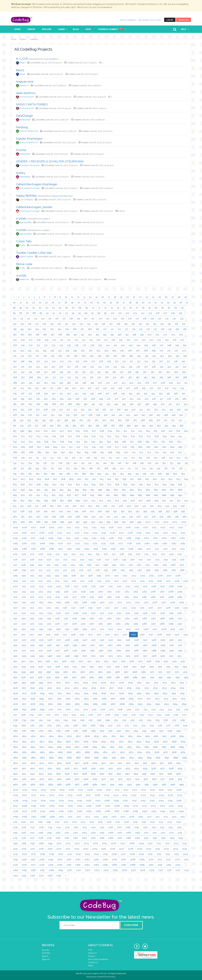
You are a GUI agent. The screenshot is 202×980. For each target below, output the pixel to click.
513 (83, 410)
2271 (160, 859)
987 (46, 522)
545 (143, 415)
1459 (75, 645)
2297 (42, 870)
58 (14, 308)
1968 (86, 779)
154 (162, 324)
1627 (111, 688)
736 (45, 463)
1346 (145, 613)
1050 (60, 538)
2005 (62, 790)
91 (54, 313)
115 (50, 319)
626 (62, 436)
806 (47, 479)
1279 (92, 597)
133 (182, 319)
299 (30, 361)
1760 (24, 726)
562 (97, 420)
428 (136, 388)
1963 (42, 779)
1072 (77, 543)
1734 (159, 715)
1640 (51, 693)
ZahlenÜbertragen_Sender (34, 207)
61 (34, 308)
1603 (77, 683)
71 (99, 308)
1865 (60, 752)
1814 (139, 736)
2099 (52, 817)
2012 (126, 790)
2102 (79, 817)
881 (108, 495)
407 (155, 383)
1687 (113, 704)
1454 (32, 645)
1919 (178, 763)
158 (15, 329)
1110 (58, 554)
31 (21, 302)
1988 (86, 785)
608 (102, 431)
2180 (58, 838)
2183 (84, 838)
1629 (129, 688)
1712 (153, 710)
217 (106, 340)
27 (173, 297)
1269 (180, 592)
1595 (186, 677)
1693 (166, 704)
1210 (24, 581)
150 (133, 324)
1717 (15, 715)
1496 (50, 656)
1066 (24, 543)
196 (120, 335)
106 (158, 313)
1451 (180, 640)
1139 (124, 560)
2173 (171, 833)
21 (134, 297)
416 (44, 388)
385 (161, 377)
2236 (24, 854)
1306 (155, 602)
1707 (111, 710)
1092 (78, 549)
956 (160, 511)
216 (98, 340)
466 (77, 399)
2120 (57, 822)
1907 (77, 763)
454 (161, 394)
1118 (122, 554)
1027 (33, 533)
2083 (80, 811)
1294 (50, 602)
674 (94, 447)
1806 (69, 736)
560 (81, 420)
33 (33, 302)
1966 (68, 779)
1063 (173, 538)
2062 (61, 806)
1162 (139, 565)
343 (15, 372)
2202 (77, 843)
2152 (162, 827)
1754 (149, 720)
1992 (121, 785)
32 (27, 302)
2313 (187, 870)
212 (69, 340)
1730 (125, 715)
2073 (162, 806)
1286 (153, 597)
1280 (100, 597)
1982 (33, 785)
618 (178, 431)
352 (84, 372)
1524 (115, 661)
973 (116, 517)
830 (54, 485)
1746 (82, 720)
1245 (145, 586)
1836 (156, 742)
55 (175, 302)
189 (68, 335)
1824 (51, 742)
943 (61, 511)
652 (93, 442)
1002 (166, 522)
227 (182, 340)
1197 (82, 576)
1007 (33, 527)
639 (165, 436)
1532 (183, 661)
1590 (144, 677)
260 (83, 351)
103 (135, 313)
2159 (49, 833)
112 (29, 319)
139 (52, 324)
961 (23, 517)
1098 (131, 549)
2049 (116, 801)
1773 (135, 726)
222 (144, 340)
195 (112, 335)
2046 (89, 801)
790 (99, 474)
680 (140, 447)
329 (84, 367)
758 (30, 468)
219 (121, 340)
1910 (103, 763)
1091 (69, 549)
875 (61, 495)
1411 (15, 635)
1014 (94, 527)
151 (140, 324)
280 (60, 356)
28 (179, 297)
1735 (167, 715)
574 (15, 426)
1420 (90, 635)
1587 (118, 677)
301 (46, 361)
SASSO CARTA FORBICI (32, 104)
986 (39, 522)
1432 (15, 640)
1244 (137, 586)
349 (61, 372)
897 (62, 501)
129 (152, 319)
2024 (61, 795)
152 (147, 324)
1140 (132, 560)
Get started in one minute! (150, 20)
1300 (102, 602)
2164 (93, 833)
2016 (161, 790)
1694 (175, 704)
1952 (119, 774)
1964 (51, 779)
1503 (111, 656)
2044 (70, 801)
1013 (86, 527)
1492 (15, 656)
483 (30, 404)
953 (138, 511)
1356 (57, 618)
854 (69, 490)
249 (177, 345)
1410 (181, 629)
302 (54, 361)
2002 (34, 790)
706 (172, 452)
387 (177, 377)
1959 (178, 774)
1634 (173, 688)
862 (132, 490)
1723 (65, 715)
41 (85, 302)
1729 (116, 715)
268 (146, 351)
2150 (145, 827)
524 (164, 410)
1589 (135, 677)
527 (186, 410)
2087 (117, 811)
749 (142, 463)
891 (15, 501)
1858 (173, 747)
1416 (57, 635)
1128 (32, 560)
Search (45, 956)
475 (146, 399)
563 (104, 420)
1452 (15, 645)
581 (67, 426)
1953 (127, 774)
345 (30, 372)
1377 (66, 624)
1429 (168, 635)
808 (63, 479)
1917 (162, 763)
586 (105, 426)
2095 (15, 817)
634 (125, 436)
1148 (23, 565)
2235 (15, 854)
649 (70, 442)
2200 (59, 843)
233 (53, 345)
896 (54, 501)
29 (186, 297)
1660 (50, 699)
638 (157, 436)
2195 (15, 843)
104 (143, 313)
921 (67, 506)
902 (101, 501)
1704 (85, 710)
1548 (143, 667)
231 (38, 345)
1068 (42, 543)
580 (59, 426)
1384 (127, 624)
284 (92, 356)
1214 (57, 581)
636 (141, 436)
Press (91, 966)
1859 (181, 747)
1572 (169, 672)
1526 (132, 661)
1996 (155, 785)
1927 (76, 768)
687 (23, 452)
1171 (40, 570)
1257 (75, 592)
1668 (122, 699)
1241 (111, 586)
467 (85, 399)
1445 (128, 640)
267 (138, 351)
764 (75, 468)
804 (31, 479)
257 (60, 351)
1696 (15, 710)
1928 (85, 768)
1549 (151, 667)
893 (30, 501)
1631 (147, 688)
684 (172, 447)
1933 (128, 768)
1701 (59, 710)
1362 (109, 618)
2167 (120, 833)
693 (71, 452)
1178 (98, 570)
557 (59, 420)
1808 (87, 736)
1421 (99, 635)
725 (140, 458)
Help (184, 29)
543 (128, 415)
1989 (95, 785)
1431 (186, 635)
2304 (106, 870)
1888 (87, 758)
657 (132, 442)
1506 (137, 656)
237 (84, 345)
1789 (93, 731)
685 (180, 447)
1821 (24, 742)
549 (174, 415)
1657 (24, 699)
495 (124, 404)
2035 (161, 795)
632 (109, 436)
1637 (24, 693)
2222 (77, 849)
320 (15, 367)
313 (139, 361)
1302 (120, 602)
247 (162, 345)
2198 (41, 843)
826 (23, 485)
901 (94, 501)
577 (37, 426)
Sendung (22, 127)
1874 (140, 752)
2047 (98, 801)
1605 (94, 683)
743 (97, 463)
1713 (162, 710)
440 (54, 394)
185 (37, 335)
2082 (70, 811)
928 (121, 506)
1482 (101, 651)
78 (143, 308)
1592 (161, 677)
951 (123, 511)
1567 (126, 672)
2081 (61, 811)
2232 (166, 849)
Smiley (21, 173)
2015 (152, 790)
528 (15, 415)
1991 (112, 785)
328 (76, 367)
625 (54, 436)
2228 (131, 849)
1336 (58, 613)
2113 (174, 817)
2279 (51, 865)
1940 (15, 774)
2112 (166, 817)
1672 (157, 699)
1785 (58, 731)
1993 (129, 785)
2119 (49, 822)
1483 (110, 651)
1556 (32, 672)
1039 (139, 533)
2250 (150, 854)
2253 (177, 854)
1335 (50, 613)
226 (174, 340)
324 (46, 367)
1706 (103, 710)
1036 (112, 533)
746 (120, 463)
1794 (136, 731)
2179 (49, 838)
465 (69, 399)
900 (86, 501)
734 (30, 463)
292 (154, 356)
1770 (110, 726)
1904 (51, 763)
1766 (76, 726)
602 (54, 431)
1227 (168, 581)
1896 (158, 758)
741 (83, 463)
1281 (109, 597)
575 (22, 426)
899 (78, 501)
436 (22, 394)
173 (126, 329)
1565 (109, 672)
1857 (164, 747)
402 (116, 383)
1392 (24, 629)
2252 (168, 854)
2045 (80, 801)
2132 (161, 822)
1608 (121, 683)
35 (46, 302)
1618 (32, 688)
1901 (24, 763)
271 (169, 351)
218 (113, 340)
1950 (102, 774)
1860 (16, 752)
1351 (15, 618)
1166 (173, 565)
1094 (96, 549)
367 (23, 377)
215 (91, 340)
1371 (15, 624)
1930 (102, 768)
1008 (42, 527)
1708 (120, 710)
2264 (96, 859)
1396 (58, 629)
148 (118, 324)
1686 (104, 704)
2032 (134, 795)
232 (46, 345)
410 (179, 383)
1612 (156, 683)
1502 (102, 656)
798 (160, 474)
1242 (119, 586)
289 (131, 356)
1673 (166, 699)
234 (61, 345)
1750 (116, 720)
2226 (113, 849)
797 (152, 474)
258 (67, 351)
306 (85, 361)
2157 (32, 833)
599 (30, 431)
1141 (141, 560)
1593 (169, 677)
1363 (118, 618)
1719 (31, 715)
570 (158, 420)
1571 (160, 672)
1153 (65, 565)
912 (179, 501)
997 (124, 522)
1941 (24, 774)
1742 (49, 720)
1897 (167, 758)
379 (114, 377)
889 (172, 495)
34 (40, 302)
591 (144, 426)
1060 (146, 538)
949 (107, 511)
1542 (92, 667)
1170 (32, 570)
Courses (46, 950)
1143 (157, 560)
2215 (15, 849)
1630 (138, 688)
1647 (113, 693)
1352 (23, 618)
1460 (84, 645)
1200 (107, 576)
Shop (88, 29)
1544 (109, 667)
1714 (170, 710)
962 (31, 517)
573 (180, 420)
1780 (15, 731)
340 (169, 367)
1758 (183, 720)
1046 (24, 538)
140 (59, 324)
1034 (95, 533)
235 (69, 345)
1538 (58, 667)
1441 (93, 640)
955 (153, 511)
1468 (154, 645)
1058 (129, 538)
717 (81, 458)
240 (108, 345)
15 (97, 297)
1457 (58, 645)
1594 (178, 677)
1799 (178, 731)
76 (131, 308)
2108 (132, 817)
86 (21, 313)
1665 (95, 699)
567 (135, 420)
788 (84, 474)
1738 (15, 720)
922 (75, 506)
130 (160, 319)
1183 (140, 570)
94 (73, 313)
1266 (153, 592)
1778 (177, 726)
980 (169, 517)
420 (74, 388)
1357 (66, 618)
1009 (51, 527)
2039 (25, 801)
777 (173, 468)
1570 (152, 672)
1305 (146, 602)
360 (145, 372)
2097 (34, 817)
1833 (130, 742)
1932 (119, 768)
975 (131, 517)
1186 (165, 570)
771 (129, 468)
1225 (151, 581)
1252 (32, 592)
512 (75, 410)
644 (31, 442)
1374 (40, 624)
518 (119, 410)
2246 (114, 854)
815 (117, 479)
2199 (50, 843)
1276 (66, 597)
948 (100, 511)
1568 (135, 672)
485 (46, 404)
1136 (99, 560)
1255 (58, 592)
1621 (58, 688)
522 (149, 410)
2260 (60, 859)
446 (100, 394)
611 (125, 431)
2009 (99, 790)
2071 (144, 806)
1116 (106, 554)
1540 (75, 667)
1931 (111, 768)
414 (30, 388)
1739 (24, 720)
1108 (41, 554)
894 (38, 501)
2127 (118, 822)
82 (169, 308)
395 (61, 383)
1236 (67, 586)
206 (23, 340)
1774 (143, 726)
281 (68, 356)
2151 (154, 827)
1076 (112, 543)
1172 (49, 570)
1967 (77, 779)
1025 (15, 533)
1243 (128, 586)
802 (15, 479)
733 (22, 463)
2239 (51, 854)
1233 (41, 586)
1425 (133, 635)
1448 (154, 640)
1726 (91, 715)
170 (105, 329)
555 (44, 420)
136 (29, 324)
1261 (109, 592)
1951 (110, 774)
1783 (41, 731)
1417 (65, 635)
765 (83, 468)
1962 (33, 779)
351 (76, 372)
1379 (83, 624)
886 (148, 495)
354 (99, 372)
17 (109, 297)
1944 (50, 774)
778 (181, 468)
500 (163, 404)
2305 (115, 870)
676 (109, 447)
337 (146, 367)
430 (151, 388)
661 (163, 442)
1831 (112, 742)
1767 (84, 726)
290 (139, 356)
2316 (33, 876)
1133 (74, 560)
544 (136, 415)
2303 (97, 870)
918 (44, 506)
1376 (57, 624)
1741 (41, 720)
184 (30, 335)
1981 (24, 785)
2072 (153, 806)
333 (115, 367)
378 (107, 377)
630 (94, 436)
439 (46, 394)
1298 (85, 602)
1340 (93, 613)
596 (181, 426)
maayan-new (25, 82)
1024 (181, 527)
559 (74, 420)
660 (155, 442)
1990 (104, 785)
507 (38, 410)
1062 (164, 538)
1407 (155, 629)
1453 (24, 645)
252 (22, 351)
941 (46, 511)
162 (44, 329)
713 (52, 458)
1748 (99, 720)
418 (59, 388)
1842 (33, 747)
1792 (119, 731)
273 (184, 351)
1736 (176, 715)
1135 (90, 560)
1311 (24, 608)
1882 (33, 758)
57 (187, 302)
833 (78, 485)
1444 (119, 640)
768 (106, 468)
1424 (125, 635)
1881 (24, 758)
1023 (172, 527)
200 (150, 335)
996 (116, 522)
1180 (114, 570)
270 (161, 351)
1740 (32, 720)
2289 (142, 865)
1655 (182, 693)
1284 (135, 597)
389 (15, 383)
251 (15, 351)
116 (57, 319)
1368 (162, 618)
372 (61, 377)
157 (184, 324)
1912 (120, 763)
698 (110, 452)
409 (171, 383)
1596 (15, 683)
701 (134, 452)
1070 (60, 543)
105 (150, 313)
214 (84, 340)
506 (30, 410)
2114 (182, 817)
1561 (74, 672)
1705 (94, 710)
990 (70, 522)
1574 (185, 672)
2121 (66, 822)
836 (101, 485)
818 (140, 479)
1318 (82, 608)
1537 (49, 667)
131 (167, 319)
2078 (34, 811)
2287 (124, 865)
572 (173, 420)
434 (182, 388)
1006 (24, 527)
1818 (173, 736)
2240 (61, 854)
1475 (41, 651)
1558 (49, 672)
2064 (80, 806)
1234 (50, 586)
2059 (33, 806)
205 (15, 340)
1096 (113, 549)
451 (138, 394)
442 (69, 394)
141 (67, 324)
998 (132, 522)
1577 (32, 677)
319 (183, 361)
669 (55, 447)
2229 (140, 849)
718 (88, 458)
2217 (33, 849)
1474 (32, 651)
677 (117, 447)
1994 (138, 785)
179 (170, 329)
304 (70, 361)
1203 (134, 576)
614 (148, 431)
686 (15, 452)
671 (71, 447)
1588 (126, 677)
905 (125, 501)
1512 (15, 661)
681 (148, 447)
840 (133, 485)
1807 (78, 736)
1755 (157, 720)
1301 (111, 602)
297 (15, 361)
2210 (150, 843)
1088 (42, 549)
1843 (42, 747)
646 (46, 442)
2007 (81, 790)
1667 (113, 699)
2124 (92, 822)
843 (157, 485)
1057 (120, 538)
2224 (95, 849)
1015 (103, 527)
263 (106, 351)
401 (108, 383)
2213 (176, 843)
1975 (146, 779)
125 (122, 319)
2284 (96, 865)
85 (14, 313)
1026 (24, 533)
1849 (95, 747)
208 (39, 340)
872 (38, 495)
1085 (15, 549)
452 (146, 394)
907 (141, 501)
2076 (16, 811)
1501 (93, 656)
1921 (24, 768)
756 (15, 468)
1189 (15, 576)
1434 (33, 640)
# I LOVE (22, 59)
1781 (24, 731)
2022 (43, 795)
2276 (24, 865)
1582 (74, 677)
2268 (133, 859)
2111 (157, 817)
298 (22, 361)
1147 (15, 565)
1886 (69, 758)
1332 (24, 613)
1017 (120, 527)
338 (154, 367)
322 (30, 367)
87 (27, 313)
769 (114, 468)
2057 (15, 806)
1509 (163, 656)
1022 (163, 527)
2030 (116, 795)
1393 (32, 629)
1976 (154, 779)
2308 (143, 870)
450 (131, 394)
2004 (53, 790)
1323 (125, 608)
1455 (41, 645)
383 (146, 377)
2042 (52, 801)
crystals (22, 218)
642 (15, 442)
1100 (149, 549)
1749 (107, 720)
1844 (51, 747)
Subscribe (131, 925)
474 (139, 399)
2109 (141, 817)
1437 (59, 640)
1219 (99, 581)
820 (155, 479)
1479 (75, 651)
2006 (71, 790)
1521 (89, 661)
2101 (70, 817)
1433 (24, 640)
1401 (102, 629)
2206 (114, 843)
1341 (102, 613)
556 (51, 420)
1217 (82, 581)
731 (186, 458)
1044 (183, 533)
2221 (68, 849)
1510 (171, 656)
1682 (68, 704)
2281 (69, 865)
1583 (83, 677)
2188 (128, 838)
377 (99, 377)
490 (86, 404)
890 (180, 495)
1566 (117, 672)
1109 (49, 554)
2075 (180, 806)
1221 (116, 581)
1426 (142, 635)
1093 (87, 549)
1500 (85, 656)
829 (46, 485)
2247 (123, 854)
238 (92, 345)
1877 (165, 752)
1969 (95, 779)
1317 (73, 608)
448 (115, 394)
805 (39, 479)
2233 (175, 849)
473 (131, 399)
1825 (59, 742)
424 (105, 388)
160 (30, 329)
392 (38, 383)
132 (174, 319)
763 (68, 468)
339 (161, 367)
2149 (137, 827)
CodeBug (22, 20)
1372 (23, 624)
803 (23, 479)
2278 (42, 865)
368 (31, 377)
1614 (173, 683)
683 (164, 447)
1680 (50, 704)
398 (84, 383)
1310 (15, 608)
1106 (24, 554)
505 (22, 410)
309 (109, 361)
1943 (41, 774)
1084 (183, 543)
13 (84, 297)
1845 (59, 747)
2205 (104, 843)
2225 (104, 849)
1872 (122, 752)
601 (46, 431)
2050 (125, 801)
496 (132, 404)
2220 (59, 849)
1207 (169, 576)
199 (142, 335)
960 (15, 517)
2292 (169, 865)
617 (171, 431)
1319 (90, 608)
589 (129, 426)
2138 (41, 827)
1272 (32, 597)
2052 (143, 801)
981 (177, 517)
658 (140, 442)
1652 (156, 693)
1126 (15, 560)
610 (118, 431)
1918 (170, 763)
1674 (174, 699)
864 (148, 490)
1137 (107, 560)
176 (148, 329)
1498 (67, 656)
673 (86, 447)
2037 (180, 795)
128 (145, 319)
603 (62, 431)
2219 (50, 849)
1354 (40, 618)
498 (147, 404)
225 (167, 340)
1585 (100, 677)
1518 (64, 661)
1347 (154, 613)
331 (100, 367)
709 (23, 458)
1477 (58, 651)
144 (89, 324)
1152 (56, 565)
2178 (41, 838)
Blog (76, 29)
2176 (24, 838)
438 (38, 394)
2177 (32, 838)
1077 (121, 543)
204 (181, 335)
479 (177, 399)
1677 (24, 704)
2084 (89, 811)
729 (171, 458)
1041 (157, 533)
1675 (183, 699)
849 (31, 490)
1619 (41, 688)
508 (46, 410)
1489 (163, 651)
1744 (66, 720)
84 (182, 308)
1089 (51, 549)
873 (46, 495)
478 (169, 399)
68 (80, 308)
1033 (86, 533)
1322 (116, 608)
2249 (141, 854)
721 (110, 458)
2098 (43, 817)
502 (178, 404)
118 (71, 319)
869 (15, 495)
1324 (133, 608)
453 (153, 394)
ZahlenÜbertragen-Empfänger (37, 184)
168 (90, 329)
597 (15, 431)
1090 (60, 549)
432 (167, 388)
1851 (112, 747)
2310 (161, 870)
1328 (168, 608)
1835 (148, 742)
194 (105, 335)
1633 (164, 688)
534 (60, 415)
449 (123, 394)
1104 (182, 549)
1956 (153, 774)
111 (22, 319)
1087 (33, 549)
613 (140, 431)
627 (70, 436)
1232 (33, 586)
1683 (77, 704)
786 (68, 474)
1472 (15, 651)
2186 (111, 838)
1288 (171, 597)
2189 (137, 838)
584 (90, 426)
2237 (33, 854)
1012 (77, 527)
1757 (174, 720)
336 (138, 367)
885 (140, 495)
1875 (148, 752)
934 (167, 506)
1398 (76, 629)
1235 (58, 586)
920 (59, 506)
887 (156, 495)
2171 (155, 833)
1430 (177, 635)
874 (54, 495)
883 (124, 495)
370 (47, 377)
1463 (110, 645)
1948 (85, 774)
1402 (111, 629)
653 (101, 442)
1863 (42, 752)
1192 (40, 576)
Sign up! (46, 959)
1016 (111, 527)
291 (147, 356)
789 (92, 474)
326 (61, 367)
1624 (85, 688)
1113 (82, 554)
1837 (165, 742)
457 (183, 394)
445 (92, 394)
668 (47, 447)
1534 (24, 667)
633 (117, 436)
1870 (105, 752)
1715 (178, 710)
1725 (82, 715)
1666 (104, 699)
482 (22, 404)
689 (39, 452)
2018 (179, 790)
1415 (48, 635)
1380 (92, 624)
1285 (144, 597)
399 (92, 383)
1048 (42, 538)
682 (156, 447)
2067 (108, 806)
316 (161, 361)
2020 (24, 795)
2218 (41, 849)
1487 (145, 651)
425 (113, 388)
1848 (86, 747)
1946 (67, 774)
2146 (111, 827)
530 (30, 415)
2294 (15, 870)
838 (117, 485)
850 (39, 490)
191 (83, 335)
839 (125, 485)
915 (22, 506)
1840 (15, 747)
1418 (73, 635)
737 (53, 463)
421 (82, 388)
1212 (41, 581)
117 (64, 319)
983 (15, 522)
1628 (120, 688)
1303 (128, 602)
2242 (78, 854)
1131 (57, 560)
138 (44, 324)
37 (59, 302)
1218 (91, 581)
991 (78, 522)
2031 (125, 795)
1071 (69, 543)
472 (124, 399)
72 (105, 308)
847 (15, 490)
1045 (15, 538)
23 (147, 297)
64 (53, 308)
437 (30, 394)
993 (93, 522)
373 (69, 377)
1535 (32, 667)
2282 (78, 865)
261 (91, 351)
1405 (137, 629)
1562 (83, 672)
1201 (116, 576)
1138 (115, 560)
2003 (43, 790)
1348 (162, 613)
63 (47, 308)
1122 (155, 554)
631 (102, 436)
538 (90, 415)
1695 (184, 704)
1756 (166, 720)
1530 (166, 661)
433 (174, 388)
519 (126, 410)
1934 (137, 768)
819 (147, 479)
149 (126, 324)
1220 (108, 581)
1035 (104, 533)
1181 (123, 570)
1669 (131, 699)
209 (46, 340)
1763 (50, 726)
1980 (15, 785)
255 (45, 351)
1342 (110, 613)
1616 (15, 688)
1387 (153, 624)
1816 (156, 736)
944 (69, 511)
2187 (120, 838)
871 (31, 495)
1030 (60, 533)
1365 (136, 618)
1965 (59, 779)
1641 (60, 693)
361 (153, 372)
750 (149, 463)
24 (153, 297)
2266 (114, 859)
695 (86, 452)
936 (183, 506)
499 (155, 404)
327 (69, 367)
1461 (92, 645)
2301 (79, 870)
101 (120, 313)
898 (70, 501)
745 (112, 463)
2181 (67, 838)
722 (118, 458)
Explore (47, 29)
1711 (145, 710)
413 (22, 388)
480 (184, 399)
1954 (136, 774)
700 (126, 452)
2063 (70, 806)
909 (156, 501)
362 (160, 372)
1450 (171, 640)
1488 (154, 651)
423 (97, 388)
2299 (60, 870)
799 (167, 474)
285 (99, 356)
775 (158, 468)
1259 (92, 592)
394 (53, 383)
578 (44, 426)
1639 (42, 693)
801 (183, 474)
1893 (132, 758)
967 (70, 517)
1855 (147, 747)
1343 (119, 613)
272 (176, 351)
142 (74, 324)
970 (94, 517)
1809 (96, 736)
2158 (41, 833)
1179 (106, 570)
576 (29, 426)
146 (103, 324)
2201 (68, 843)
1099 (140, 549)
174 (134, 329)
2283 (87, 865)
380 (122, 377)
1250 (15, 592)
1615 (182, 683)
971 (101, 517)
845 (172, 485)
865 (156, 490)
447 (107, 394)
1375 (49, 624)
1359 (83, 618)
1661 (59, 699)
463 (54, 399)
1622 (67, 688)
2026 (79, 795)
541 (113, 415)
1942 (33, 774)
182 (15, 335)
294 (170, 356)
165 (67, 329)
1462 (101, 645)
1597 (24, 683)
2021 (34, 795)
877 (77, 495)
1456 (49, 645)
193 (97, 335)
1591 (152, 677)
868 (180, 490)
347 (46, 372)
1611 (148, 683)
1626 (102, 688)
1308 (172, 602)
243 (131, 345)
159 (22, 329)
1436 (50, 640)
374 (77, 377)
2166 (111, 833)
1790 (102, 731)
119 (78, 319)
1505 (128, 656)
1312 (32, 608)
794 (129, 474)
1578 (40, 677)
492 (101, 404)
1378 (74, 624)
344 (23, 372)
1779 (185, 726)
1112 (74, 554)
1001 (157, 522)
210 (54, 340)
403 (123, 383)
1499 (76, 656)
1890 (105, 758)
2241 (69, 854)
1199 (99, 576)
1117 (114, 554)
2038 (16, 801)
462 (46, 399)
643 (23, 442)
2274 (186, 859)
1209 (15, 581)
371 (54, 377)
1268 (171, 592)
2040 (34, 801)
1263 (127, 592)
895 (46, 501)
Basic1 (20, 70)
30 (14, 302)
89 (41, 313)
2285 (105, 865)
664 (15, 447)
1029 (51, 533)
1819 (182, 736)
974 (124, 517)
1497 (59, 656)
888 (164, 495)
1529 (157, 661)
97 (92, 313)
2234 (184, 849)
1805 (60, 736)
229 (23, 345)
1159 (114, 565)
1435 (41, 640)
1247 (162, 586)
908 (149, 501)
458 (15, 399)
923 (82, 506)
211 (62, 340)
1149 (32, 565)
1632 (155, 688)
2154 (179, 827)
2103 (88, 817)
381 (130, 377)
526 (179, 410)
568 (143, 420)
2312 (178, 870)
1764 (58, 726)
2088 (126, 811)
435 (15, 394)
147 (111, 324)
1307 (164, 602)
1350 (180, 613)
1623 (76, 688)
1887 (78, 758)
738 (60, 463)
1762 (41, 726)
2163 (84, 833)
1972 (120, 779)
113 (36, 319)
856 (85, 490)
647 (54, 442)
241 (115, 345)
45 (111, 302)
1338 (76, 613)
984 (23, 522)
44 (104, 302)
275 (22, 356)
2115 (15, 822)
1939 (180, 768)
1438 (67, 640)
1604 (86, 683)
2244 (96, 854)
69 (87, 308)
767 (99, 468)
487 (62, 404)
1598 (32, 683)
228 (15, 345)
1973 (129, 779)
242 (123, 345)
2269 (142, 859)
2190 (146, 838)
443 (77, 394)
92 (60, 313)
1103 (174, 549)
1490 (172, 651)
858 (100, 490)
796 (145, 474)
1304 (137, 602)
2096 (25, 817)
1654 (174, 693)
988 (54, 522)
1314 (48, 608)
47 (124, 302)
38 (66, 302)
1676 (15, 704)
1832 (121, 742)
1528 (149, 661)
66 (67, 308)
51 (150, 302)
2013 (135, 790)
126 (130, 319)
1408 (164, 629)
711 (37, 458)
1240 (102, 586)
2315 (24, 876)
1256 (66, 592)
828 (39, 485)
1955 (144, 774)
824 (186, 479)
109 (180, 313)
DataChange (24, 116)
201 (157, 335)
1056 (111, 538)
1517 (56, 661)
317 (168, 361)
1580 (57, 677)
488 (70, 404)
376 (92, 377)
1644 (86, 693)
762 (60, 468)
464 (62, 399)
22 (140, 297)
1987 (77, 785)
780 (22, 474)
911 (172, 501)
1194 (57, 576)
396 (69, 383)
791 (107, 474)
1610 (139, 683)
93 (67, 313)
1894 (140, 758)
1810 (105, 736)
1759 (15, 726)
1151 (48, 565)
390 (23, 383)
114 (43, 319)
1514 (31, 661)
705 (164, 452)
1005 (15, 527)
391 (30, 383)
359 (137, 372)
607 (94, 431)
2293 (178, 865)
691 (55, 452)
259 (75, 351)
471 (116, 399)
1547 (134, 667)
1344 (128, 613)
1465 (128, 645)
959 (183, 511)
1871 (114, 752)
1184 (148, 570)
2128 (126, 822)
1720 (40, 715)
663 (179, 442)
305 (77, 361)
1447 (145, 640)
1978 (171, 779)
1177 (89, 570)
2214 (185, 843)
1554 (15, 672)
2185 (102, 838)
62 (40, 308)
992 (85, 522)
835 (94, 485)
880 (100, 495)
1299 (93, 602)
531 (38, 415)
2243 (87, 854)
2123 (83, 822)
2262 (78, 859)
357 (122, 372)
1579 (49, 677)
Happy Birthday (27, 196)
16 (103, 297)
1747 (91, 720)
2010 (108, 790)
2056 (179, 801)
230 (31, 345)
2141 (67, 827)
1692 (158, 704)
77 (137, 308)
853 (62, 490)
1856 (155, 747)
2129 (135, 822)
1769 (102, 726)
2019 (15, 795)
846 (180, 485)
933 (160, 506)
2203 (86, 843)
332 (107, 367)
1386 (144, 624)
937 (15, 511)
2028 (97, 795)
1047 (33, 538)
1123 (163, 554)
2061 (52, 806)
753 (171, 463)
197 (127, 335)
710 (30, 458)
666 (31, 447)
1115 (98, 554)
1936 (154, 768)
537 (83, 415)
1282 (118, 597)
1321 (107, 608)
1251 (24, 592)
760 (45, 468)
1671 (149, 699)
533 (53, 415)
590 (136, 426)
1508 (154, 656)
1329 (177, 608)
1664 (86, 699)
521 (141, 410)
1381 (100, 624)
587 (113, 426)
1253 (41, 592)
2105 (105, 817)
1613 (165, 683)
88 (34, 313)
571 (166, 420)
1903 (42, 763)
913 (186, 501)
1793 (127, 731)
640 (172, 436)
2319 (59, 876)
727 (156, 458)
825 (15, 485)
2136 (24, 827)
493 (109, 404)
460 (30, 399)
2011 (117, 790)
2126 (109, 822)
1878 (174, 752)
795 (137, 474)
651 (86, 442)
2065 (89, 806)
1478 (66, 651)
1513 (23, 661)
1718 (23, 715)
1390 (180, 624)
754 (179, 463)
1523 (106, 661)
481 (15, 404)
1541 (83, 667)
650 (78, 442)
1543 (100, 667)
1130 (49, 560)
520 (134, 410)
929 (129, 506)
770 (122, 468)
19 (121, 297)
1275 (57, 597)
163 (52, 329)
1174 (65, 570)
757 (22, 468)
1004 (184, 522)
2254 (185, 854)
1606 (103, 683)
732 (15, 463)
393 (46, 383)
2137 (33, 827)
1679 (42, 704)
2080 (52, 811)
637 (149, 436)
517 (112, 410)
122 (100, 319)
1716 (186, 710)
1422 (107, 635)
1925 (58, 768)
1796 (153, 731)
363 (168, 372)
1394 (41, 629)
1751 (124, 720)
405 (139, 383)
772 (136, 468)
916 (29, 506)
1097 (122, 549)
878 (84, 495)
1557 (40, 672)
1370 (180, 618)
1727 (99, 715)
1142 (149, 560)
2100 (61, 817)
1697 (24, 710)
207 (31, 340)
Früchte (21, 150)
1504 (119, 656)
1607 (112, 683)
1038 (130, 533)
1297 (76, 602)
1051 (68, 538)
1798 (170, 731)
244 (138, 345)
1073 (86, 543)
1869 (96, 752)
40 (79, 302)
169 (97, 329)
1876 (157, 752)
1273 (41, 597)
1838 (174, 742)
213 (76, 340)
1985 (59, 785)
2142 (76, 827)
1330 (186, 608)
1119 (130, 554)
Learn (61, 29)
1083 (174, 543)
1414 (40, 635)
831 (62, 485)
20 (128, 297)
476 (154, 399)
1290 (15, 602)
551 (15, 420)
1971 (112, 779)
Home (18, 29)
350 (69, 372)
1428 (159, 635)
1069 (51, 543)
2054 (161, 801)
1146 (182, 560)
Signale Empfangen (29, 139)
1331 (15, 613)
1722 (57, 715)
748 (134, 463)
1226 (159, 581)
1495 (41, 656)
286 (107, 356)
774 (151, 468)
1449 (163, 640)
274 (15, 356)
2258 (42, 859)
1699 (42, 710)
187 (53, 335)
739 (68, 463)
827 (31, 485)
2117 (32, 822)
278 (45, 356)
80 (156, 308)
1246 (154, 586)
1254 (49, 592)
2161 (67, 833)
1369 (171, 618)
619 (186, 431)
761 (52, 468)
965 (54, 517)
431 (159, 388)
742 (90, 463)
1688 (122, 704)
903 (109, 501)
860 (116, 490)
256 (52, 351)
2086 (107, 811)
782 (38, 474)
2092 (163, 811)
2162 (76, 833)
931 (144, 506)
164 (60, 329)
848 (23, 490)
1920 (15, 768)
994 (101, 522)
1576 (23, 677)
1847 (77, 747)
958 (175, 511)
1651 (148, 693)
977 (146, 517)
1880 (16, 758)
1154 (73, 565)
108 (173, 313)
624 (46, 436)
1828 (86, 742)
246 (154, 345)
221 (136, 340)
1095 (104, 549)
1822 (33, 742)
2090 (145, 811)
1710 (137, 710)
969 (86, 517)
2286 (114, 865)
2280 (60, 865)
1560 (66, 672)
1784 (50, 731)
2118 (40, 822)
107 (165, 313)
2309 (152, 870)
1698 (33, 710)
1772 (127, 726)
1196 (74, 576)
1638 (33, 693)
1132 (65, 560)
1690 (140, 704)
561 (89, 420)
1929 (93, 768)
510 (61, 410)
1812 (122, 736)
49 (137, 302)
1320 (99, 608)
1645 (95, 693)
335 (130, 367)
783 (45, 474)
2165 (102, 833)
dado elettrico (26, 93)
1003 (175, 522)
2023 (52, 795)
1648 (121, 693)
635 (133, 436)
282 (76, 356)
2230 (149, 849)
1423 (116, 635)
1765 (67, 726)
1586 (109, 677)
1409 (173, 629)
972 (108, 517)
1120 (138, 554)
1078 (129, 543)
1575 (15, 677)
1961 (24, 779)
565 (120, 420)
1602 (68, 683)
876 (69, 495)
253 (30, 351)
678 (125, 447)
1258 (83, 592)
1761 (32, 726)
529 (22, 415)
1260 (101, 592)
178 (163, 329)
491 (93, 404)
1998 (173, 785)
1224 (142, 581)
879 (92, 495)
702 (141, 452)
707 (180, 452)
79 (150, 308)
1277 (74, 597)
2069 (126, 806)
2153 (171, 827)
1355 (49, 618)
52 (156, 302)
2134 (178, 822)
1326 (151, 608)
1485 (127, 651)
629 (86, 436)
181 (185, 329)
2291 (160, 865)
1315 (57, 608)
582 (74, 426)
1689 (131, 704)
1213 (49, 581)
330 (92, 367)
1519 (73, 661)
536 (75, 415)
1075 (103, 543)
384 (153, 377)
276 (30, 356)
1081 (156, 543)
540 (106, 415)
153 (155, 324)
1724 (74, 715)
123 (108, 319)
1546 (126, 667)
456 (176, 394)
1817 (164, 736)
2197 (33, 843)
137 (37, 324)
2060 (43, 806)
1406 (146, 629)
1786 (67, 731)
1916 (153, 763)
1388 (162, 624)
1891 (114, 758)
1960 (15, 779)
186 (45, 335)
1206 (160, 576)
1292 (33, 602)
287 (115, 356)
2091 (154, 811)
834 (86, 485)
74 (118, 308)
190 (75, 335)
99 (105, 313)
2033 (143, 795)
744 (105, 463)
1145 (174, 560)
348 (53, 372)
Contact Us (93, 962)
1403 (120, 629)
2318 (50, 876)
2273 (177, 859)
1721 (48, 715)
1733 (150, 715)
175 (141, 329)
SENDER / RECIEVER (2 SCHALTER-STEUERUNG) (50, 161)
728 (163, 458)
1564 (100, 672)
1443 (111, 640)
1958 (170, 774)
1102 (165, 549)
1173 (57, 570)
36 (53, 302)
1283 (127, 597)
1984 (51, 785)
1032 (77, 533)
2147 (119, 827)
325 (53, 367)
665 (23, 447)
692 (63, 452)
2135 (15, 827)
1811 (114, 736)
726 (148, 458)
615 (155, 431)
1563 (91, 672)
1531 (174, 661)
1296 (67, 602)
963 (38, 517)
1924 (50, 768)
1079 (138, 543)
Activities (46, 953)
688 (31, 452)
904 (117, 501)
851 (46, 490)
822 (171, 479)
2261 (69, 859)
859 (108, 490)
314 (146, 361)
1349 (171, 613)
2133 (170, 822)
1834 (139, 742)
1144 (166, 560)
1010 (60, 527)
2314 (15, 876)
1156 (89, 565)
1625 (94, 688)
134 (15, 324)
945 (76, 511)
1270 (15, 597)
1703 (77, 710)
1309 (181, 602)
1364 (127, 618)
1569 (143, 672)
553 (29, 420)
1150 (40, 565)
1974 (137, 779)
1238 (85, 586)
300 (38, 361)
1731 (133, 715)
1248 (171, 586)
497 (139, 404)
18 (115, 297)
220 (128, 340)
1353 (32, 618)
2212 (167, 843)
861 (124, 490)
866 (164, 490)
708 (15, 458)
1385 (136, 624)
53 (162, 302)
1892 (123, 758)
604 (70, 431)
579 (52, 426)
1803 (42, 736)
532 (45, 415)
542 (121, 415)
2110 (149, 817)
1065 (15, 543)
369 (39, 377)
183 (22, 335)
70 (93, 308)
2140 (59, 827)
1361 (101, 618)
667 (39, 447)
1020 (146, 527)
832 (70, 485)
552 (22, 420)
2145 (102, 827)
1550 (160, 667)
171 (112, 329)
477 (161, 399)
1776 (160, 726)
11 (72, 297)
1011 (69, 527)
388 (185, 377)
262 (98, 351)
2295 (24, 870)
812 (94, 479)
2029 (107, 795)
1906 (68, 763)
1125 (180, 554)
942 (53, 511)
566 (127, 420)
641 (180, 436)
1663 (77, 699)
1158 (106, 565)
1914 (137, 763)
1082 (165, 543)
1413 (32, 635)
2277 (33, 865)
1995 (147, 785)
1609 (131, 683)
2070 (135, 806)
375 (84, 377)
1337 (67, 613)
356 (114, 372)
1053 (85, 538)
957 (168, 511)
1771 (119, 726)
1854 (138, 747)
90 (47, 313)
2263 (87, 859)
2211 (159, 843)
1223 (134, 581)
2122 (74, 822)
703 (149, 452)
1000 (148, 522)
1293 (41, 602)
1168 (15, 570)
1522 (98, 661)
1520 (81, 661)
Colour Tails (24, 241)
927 (113, 506)
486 (54, 404)
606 (86, 431)
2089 (135, 811)
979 (161, 517)
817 (132, 479)
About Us (92, 953)
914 (15, 506)
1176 (81, 570)
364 (176, 372)
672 (78, 447)
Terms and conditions (98, 959)
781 (30, 474)
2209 (141, 843)
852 (54, 490)
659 (147, 442)
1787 (76, 731)
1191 (32, 576)
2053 (152, 801)
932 (152, 506)
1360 (92, 618)
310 (117, 361)
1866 (69, 752)
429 (144, 388)
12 (78, 297)
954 (145, 511)
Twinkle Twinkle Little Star (34, 253)
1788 (85, 731)
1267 (162, 592)
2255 (15, 859)
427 (128, 388)
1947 (76, 774)
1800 (16, 736)
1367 (153, 618)
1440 (85, 640)
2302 (88, 870)
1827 (77, 742)
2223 (86, 849)
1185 (157, 570)
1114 (90, 554)
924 (90, 506)
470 (109, 399)
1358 (74, 618)
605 (78, 431)
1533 (15, 667)
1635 (182, 688)
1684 (86, 704)
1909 (95, 763)
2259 (51, 859)
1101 (157, 549)
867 (172, 490)
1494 (33, 656)
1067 (33, 543)
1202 (125, 576)
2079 (43, 811)
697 (102, 452)
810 (79, 479)
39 (72, 302)
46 (117, 302)
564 (112, 420)
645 (39, 442)
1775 (152, 726)
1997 (164, 785)
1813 (130, 736)
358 (129, 372)
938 (22, 511)
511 (68, 410)
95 (79, 313)
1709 (129, 710)
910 (164, 501)
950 (115, 511)
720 (103, 458)
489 (78, 404)
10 (66, 297)
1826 (68, 742)
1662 (68, 699)
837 (109, 485)
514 (90, 410)
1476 (49, 651)
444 (84, 394)
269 (154, 351)
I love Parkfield (50, 59)
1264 (136, 592)
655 (116, 442)
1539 (66, 667)
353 (91, 372)
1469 (163, 645)
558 (66, 420)
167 (82, 329)
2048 (107, 801)
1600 (50, 683)
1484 (119, 651)
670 (63, 447)
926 (105, 506)
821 (163, 479)
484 (38, 404)
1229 (186, 581)
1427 (151, 635)
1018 (128, 527)
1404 (128, 629)
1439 (76, 640)
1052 (77, 538)
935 (175, 506)
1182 (131, 570)
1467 (145, 645)
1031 (68, 533)
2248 (132, 854)
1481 (92, 651)
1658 (33, 699)
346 (38, 372)
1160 (122, 565)
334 (123, 367)
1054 (94, 538)
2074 (171, 806)
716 (74, 458)
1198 (90, 576)
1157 (97, 565)
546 (151, 415)
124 (115, 319)
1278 (83, 597)
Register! (184, 20)
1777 (168, 726)
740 (75, 463)
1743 (57, 720)
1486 (136, 651)
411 (186, 383)
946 (84, 511)
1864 (51, 752)
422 (89, 388)
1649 (130, 693)
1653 (165, 693)
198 (134, 335)
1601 (59, 683)
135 (22, 324)
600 (38, 431)
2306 (124, 870)
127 (137, 319)
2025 (70, 795)
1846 (68, 747)
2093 (172, 811)
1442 (102, 640)
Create (31, 29)
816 (124, 479)
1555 (23, 672)
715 (66, 458)
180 (177, 329)
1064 (182, 538)
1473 (24, 651)
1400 (93, 629)
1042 (165, 533)
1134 (82, 560)
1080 (147, 543)
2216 (24, 849)
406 (147, 383)
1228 (177, 581)
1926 (67, 768)
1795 (144, 731)
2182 (76, 838)
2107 (123, 817)
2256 (24, 859)
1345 (136, 613)
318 (176, 361)
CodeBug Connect (111, 29)
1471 (180, 645)
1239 (93, 586)
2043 (61, 801)
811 (87, 479)
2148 (128, 827)
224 (159, 340)
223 (151, 340)
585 (98, 426)
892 (22, 501)
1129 (40, 560)
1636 (15, 693)
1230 (15, 586)
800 (175, 474)
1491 (180, 651)
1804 (51, 736)
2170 (146, 833)
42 (92, 302)
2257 (33, 859)
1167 (182, 565)
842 (149, 485)
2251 (159, 854)
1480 (83, 651)
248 (169, 345)
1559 (57, 672)
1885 (60, 758)
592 (151, 426)
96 (86, 313)
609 (110, 431)
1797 (161, 731)
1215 (66, 581)
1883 (42, 758)
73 (112, 308)
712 (45, 458)
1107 (32, 554)
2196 (24, 843)
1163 (148, 565)
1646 (104, 693)
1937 (162, 768)
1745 (74, 720)
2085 (98, 811)
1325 (142, 608)
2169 (137, 833)
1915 (145, 763)
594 (166, 426)
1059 (137, 538)
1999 (181, 785)
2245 (105, 854)
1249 (180, 586)
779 (15, 474)
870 (23, 495)
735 (37, 463)
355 (107, 372)
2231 (158, 849)
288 (123, 356)
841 (141, 485)
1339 (84, 613)
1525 (123, 661)
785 (61, 474)
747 (127, 463)
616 (163, 431)
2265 (105, 859)
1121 (146, 554)
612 (133, 431)
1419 (82, 635)
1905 (59, 763)
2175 (15, 838)
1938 (171, 768)
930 (137, 506)
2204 (95, 843)
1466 (136, 645)
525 (171, 410)
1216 (74, 581)
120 (86, 319)
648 (62, 442)
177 (155, 329)
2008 (90, 790)
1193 (49, 576)
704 (157, 452)
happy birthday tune (62, 196)
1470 (172, 645)
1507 (145, 656)
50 (143, 302)
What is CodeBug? (128, 20)
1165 (165, 565)
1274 (49, 597)
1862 (33, 752)
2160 (58, 833)
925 (98, 506)
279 (52, 356)
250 (185, 345)
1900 (15, 763)
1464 (119, 645)
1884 (51, 758)
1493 (24, 656)
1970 (104, 779)
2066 (98, 806)
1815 (147, 736)
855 (77, 490)
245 (146, 345)
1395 (50, 629)
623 (38, 436)
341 (177, 367)
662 (171, 442)
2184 (93, 838)
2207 (123, 843)
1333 (32, 613)
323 (38, 367)
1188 (182, 570)
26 (166, 297)
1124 (171, 554)
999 (140, 522)
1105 (15, 554)
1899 (185, 758)
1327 (159, 608)
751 (157, 463)
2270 (151, 859)
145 (96, 324)
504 (15, 410)
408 (163, 383)
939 (30, 511)
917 (37, 506)
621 (23, 436)
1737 (184, 715)
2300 (70, 870)
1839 (183, 742)
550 (181, 415)
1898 (176, 758)
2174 (180, 833)
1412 (23, 635)
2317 (41, 876)
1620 (50, 688)
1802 (33, 736)
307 (93, 361)
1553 (185, 667)
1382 (109, 624)
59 (21, 308)
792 (114, 474)
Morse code (24, 264)
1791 (110, 731)
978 (154, 517)
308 (101, 361)
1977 (163, 779)
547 (158, 415)
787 (76, 474)
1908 (86, 763)
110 (15, 319)
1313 (40, 608)
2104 (96, 817)
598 (22, 431)
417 (52, 388)
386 (169, 377)
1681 (59, 704)
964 (46, 517)
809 (71, 479)
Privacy (92, 956)
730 (178, 458)
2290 (151, 865)
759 (37, 468)
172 (119, 329)
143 (81, 324)
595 (174, 426)
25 (160, 297)
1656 (15, 699)
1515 (40, 661)
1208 (178, 576)
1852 (121, 747)
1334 (41, 613)
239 (100, 345)
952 (130, 511)
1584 (92, 677)
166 (75, 329)
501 (170, 404)
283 (84, 356)
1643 (77, 693)
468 (93, 399)
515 (97, 410)
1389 (171, 624)
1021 (154, 527)
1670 (140, 699)
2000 (16, 790)
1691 (149, 704)
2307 (133, 870)
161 (37, 329)
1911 (112, 763)
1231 (24, 586)
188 (60, 335)
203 (173, 335)
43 (98, 302)
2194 (181, 838)
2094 (181, 811)
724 (133, 458)
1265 (144, 592)
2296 (33, 870)
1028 (42, 533)
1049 (51, 538)
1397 (67, 629)
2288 (133, 865)
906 (133, 501)
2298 (51, 870)
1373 (32, 624)
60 (27, 308)
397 (77, 383)
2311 (169, 870)
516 (104, 410)
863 (140, 490)
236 (77, 345)
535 (68, 415)
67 (73, 308)
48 (130, 302)
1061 (155, 538)
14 (90, 297)
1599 (41, 683)
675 (101, 447)
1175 (73, 570)
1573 (177, 672)
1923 (41, 768)
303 (62, 361)
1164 (156, 565)
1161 (131, 565)
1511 (179, 656)
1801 (24, 736)
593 (159, 426)
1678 (33, 704)
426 (120, 388)
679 (132, 447)
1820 (15, 742)
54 (168, 302)
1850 (104, 747)
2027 (88, 795)
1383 (118, 624)
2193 (172, 838)
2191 (155, 838)
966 (62, 517)
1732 (142, 715)
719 (95, 458)
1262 (118, 592)
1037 (121, 533)
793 (122, 474)
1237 (76, 586)
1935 (145, 768)
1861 (24, 752)
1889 (96, 758)
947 (92, 511)
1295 (58, 602)
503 (186, 404)
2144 (93, 827)
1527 (140, 661)
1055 (103, 538)
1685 (95, 704)
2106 (114, 817)
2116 (23, 822)
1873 (131, 752)
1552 (176, 667)
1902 (33, 763)
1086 (24, 549)
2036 (170, 795)
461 (38, 399)
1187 (174, 570)
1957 (161, 774)
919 (52, 506)
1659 (42, 699)
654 (109, 442)
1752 (132, 720)
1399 (84, 629)
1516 (48, 661)
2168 (128, 833)
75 (124, 308)
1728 (108, 715)
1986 (68, 785)
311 (124, 361)
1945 (58, 774)
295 (177, 356)
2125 (100, 822)
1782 (33, 731)
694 (79, 452)
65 (60, 308)
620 (15, 436)
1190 (24, 576)
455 (168, 394)
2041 (43, 801)
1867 (78, 752)
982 (185, 517)
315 (153, 361)
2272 (168, 859)
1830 (104, 742)
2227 (122, 849)
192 (90, 335)
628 (78, 436)
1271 (24, 597)
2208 (132, 843)
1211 (32, 581)
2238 (42, 854)
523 (156, 410)
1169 (24, 570)
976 (139, 517)
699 (118, 452)
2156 (24, 833)
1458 (66, 645)
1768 (93, 726)
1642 (68, 693)
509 (53, 410)
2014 (144, 790)
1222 (125, 581)
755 (186, 463)
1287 (162, 597)
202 (165, 335)
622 (31, 436)
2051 (134, 801)
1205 (151, 576)
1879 (183, 752)
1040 (148, 533)
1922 (33, 768)
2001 (25, 790)
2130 (144, 822)
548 (166, 415)
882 (116, 495)
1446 (137, 640)
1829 (95, 742)
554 (37, 420)
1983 (42, 785)
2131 (152, 822)
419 (67, 388)
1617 (24, 688)
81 (163, 308)
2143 (85, 827)
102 (127, 313)
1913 (128, 763)
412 (15, 388)
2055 (170, 801)
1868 (87, 752)
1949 (93, 774)
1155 (81, 565)
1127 (24, 560)
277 (37, 356)
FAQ (90, 950)
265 (122, 351)
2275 (15, 865)
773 (144, 468)
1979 (180, 779)
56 (181, 302)
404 (131, 383)
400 (100, 383)
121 (93, 319)
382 (138, 377)
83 (176, 308)
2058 (24, 806)
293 (162, 356)
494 (116, 404)
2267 (124, 859)
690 (47, 452)
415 (37, 388)
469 (101, 399)
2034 (152, 795)
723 (125, 458)
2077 (25, 811)
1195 (65, 576)
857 (92, 490)
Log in (170, 20)
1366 (145, 618)
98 (99, 313)
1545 (117, 667)
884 (132, 495)
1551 (168, 667)
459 (22, 399)
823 (178, 479)
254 (37, 351)
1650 (139, 693)
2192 (163, 838)
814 (109, 479)
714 (59, 458)
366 (15, 377)
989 (62, 522)
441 (61, 394)
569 (151, 420)
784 (53, 474)
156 (176, 324)
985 (31, 522)
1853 (129, 747)
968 (78, 517)
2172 (163, 833)
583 (82, 426)
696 (94, 452)
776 (166, 468)
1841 (24, 747)
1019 (137, 527)
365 (184, 372)
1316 (65, 608)
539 (98, 415)
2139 (50, 827)
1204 (143, 576)
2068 (117, 806)
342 (184, 367)
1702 (68, 710)
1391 (15, 629)
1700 (51, 710)
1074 (95, 543)
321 (23, 367)
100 (113, 313)
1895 (149, 758)
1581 (66, 677)
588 (121, 426)
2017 (170, 790)
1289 (180, 597)
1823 (42, 742)
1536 (41, 667)
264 (114, 351)
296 (185, 356)
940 (38, 511)
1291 (24, 602)
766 (91, 468)
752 (164, 463)
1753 (141, 720)
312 (131, 361)
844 (165, 485)
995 (108, 522)
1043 (174, 533)
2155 (15, 833)
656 (124, 442)
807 (55, 479)
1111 (66, 554)
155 (169, 324)
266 (130, 351)
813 (102, 479)
